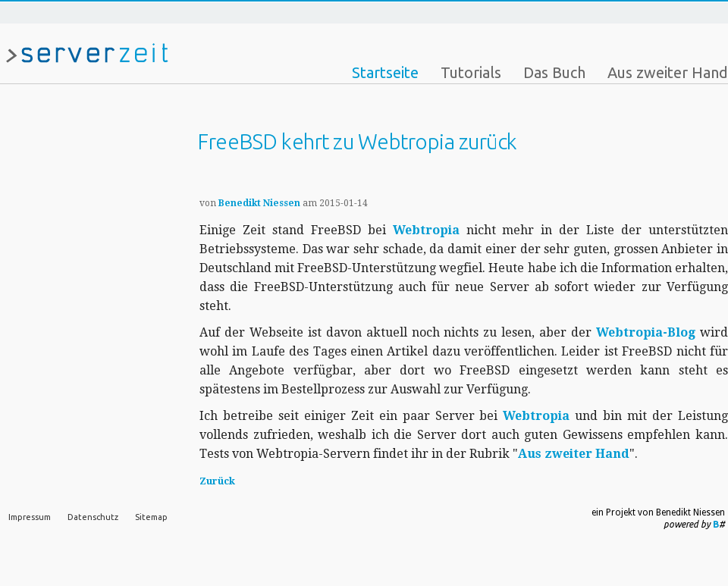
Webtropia (426, 230)
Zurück (217, 481)
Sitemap (151, 517)
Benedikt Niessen (259, 203)
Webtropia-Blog (646, 332)
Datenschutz (93, 517)
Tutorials (471, 72)
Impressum (30, 517)
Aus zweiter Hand (668, 72)
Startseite (385, 72)
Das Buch (554, 72)
